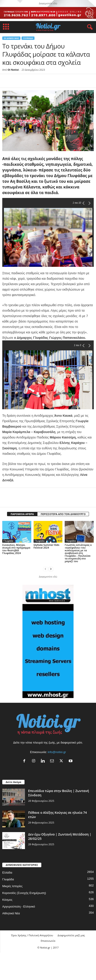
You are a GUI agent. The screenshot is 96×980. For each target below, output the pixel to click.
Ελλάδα (7, 873)
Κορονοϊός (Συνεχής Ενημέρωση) (24, 893)
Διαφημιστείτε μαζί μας (71, 935)
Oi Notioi (13, 70)
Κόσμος (7, 900)
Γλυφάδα (28, 38)
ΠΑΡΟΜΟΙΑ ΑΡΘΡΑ (22, 514)
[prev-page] (45, 569)
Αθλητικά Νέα (11, 913)
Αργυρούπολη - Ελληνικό (19, 907)
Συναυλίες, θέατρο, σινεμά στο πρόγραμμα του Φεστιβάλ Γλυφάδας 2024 (16, 549)
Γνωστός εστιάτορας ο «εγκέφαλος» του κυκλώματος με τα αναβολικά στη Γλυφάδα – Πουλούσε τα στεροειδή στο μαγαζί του (78, 553)
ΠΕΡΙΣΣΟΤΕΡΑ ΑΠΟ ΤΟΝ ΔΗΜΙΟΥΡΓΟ (63, 514)
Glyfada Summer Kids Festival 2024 (47, 546)
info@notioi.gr (57, 752)
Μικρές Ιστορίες (12, 886)
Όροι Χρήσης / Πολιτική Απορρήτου (32, 935)
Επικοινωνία (48, 941)
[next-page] (51, 569)
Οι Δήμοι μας (11, 38)
